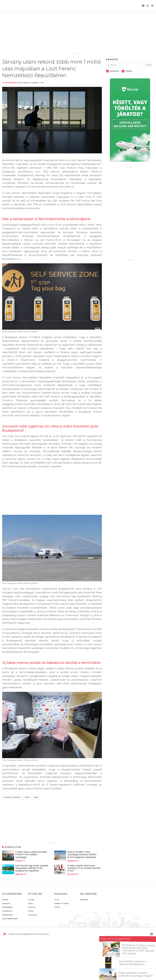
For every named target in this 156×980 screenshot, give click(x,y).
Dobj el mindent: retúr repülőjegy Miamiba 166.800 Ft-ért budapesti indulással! (82, 855)
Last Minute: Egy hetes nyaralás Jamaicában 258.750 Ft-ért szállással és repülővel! (32, 868)
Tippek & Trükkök (61, 903)
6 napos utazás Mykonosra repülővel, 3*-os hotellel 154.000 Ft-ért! (84, 868)
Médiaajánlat (7, 915)
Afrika (31, 911)
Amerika (32, 907)
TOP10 (57, 907)
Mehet (149, 65)
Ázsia (30, 903)
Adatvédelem (8, 907)
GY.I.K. (57, 900)
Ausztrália (32, 915)
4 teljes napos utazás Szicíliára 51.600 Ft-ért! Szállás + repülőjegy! (31, 855)
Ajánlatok (6, 903)
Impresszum (7, 911)
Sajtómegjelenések (10, 918)
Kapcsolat (84, 900)
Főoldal (5, 900)
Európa (31, 900)
